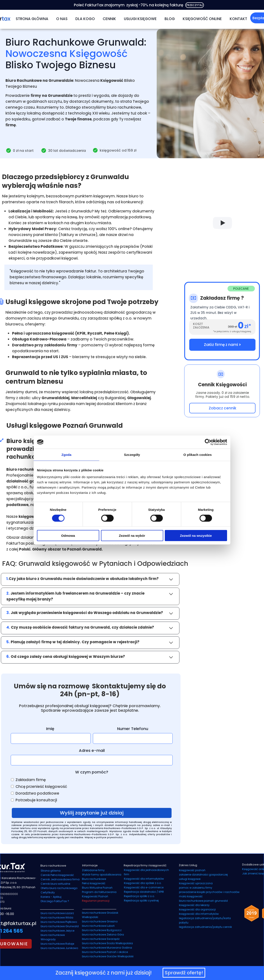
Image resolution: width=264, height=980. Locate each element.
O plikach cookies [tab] (197, 454)
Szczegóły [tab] (132, 454)
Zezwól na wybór (132, 536)
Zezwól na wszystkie (196, 536)
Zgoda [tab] (66, 454)
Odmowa (68, 536)
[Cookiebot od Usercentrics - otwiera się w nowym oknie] (208, 442)
